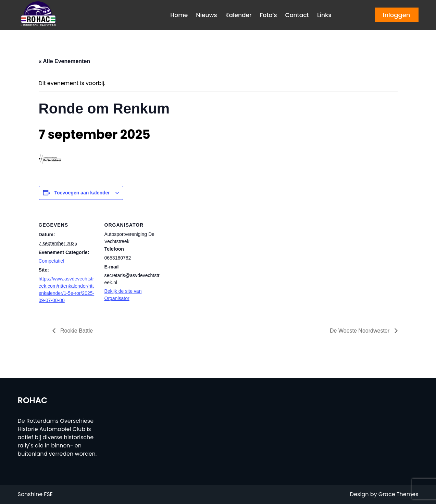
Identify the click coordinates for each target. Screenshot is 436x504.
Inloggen (397, 15)
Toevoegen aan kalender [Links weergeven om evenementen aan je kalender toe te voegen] (82, 193)
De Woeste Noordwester (360, 331)
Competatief (52, 261)
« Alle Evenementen (65, 61)
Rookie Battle (76, 331)
